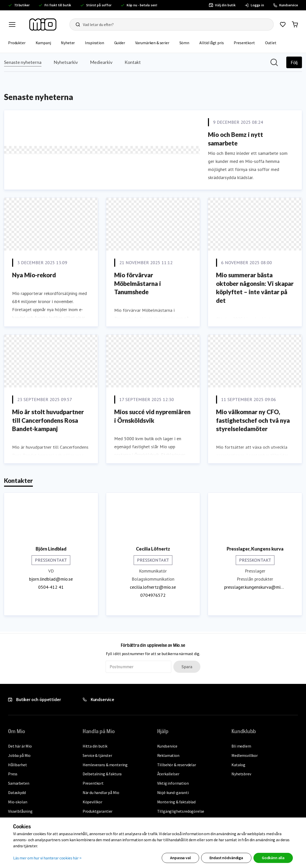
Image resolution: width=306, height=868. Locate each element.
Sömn (187, 42)
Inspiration (97, 42)
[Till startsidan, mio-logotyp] (43, 24)
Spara (187, 667)
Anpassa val (180, 858)
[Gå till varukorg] (295, 24)
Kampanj (46, 42)
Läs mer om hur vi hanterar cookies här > (47, 858)
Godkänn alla (273, 858)
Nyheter (70, 42)
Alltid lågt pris (214, 42)
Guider (122, 42)
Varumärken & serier (155, 42)
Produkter (19, 42)
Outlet (273, 42)
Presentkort (247, 42)
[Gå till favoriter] (283, 24)
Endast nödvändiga (226, 858)
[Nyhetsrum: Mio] (153, 342)
